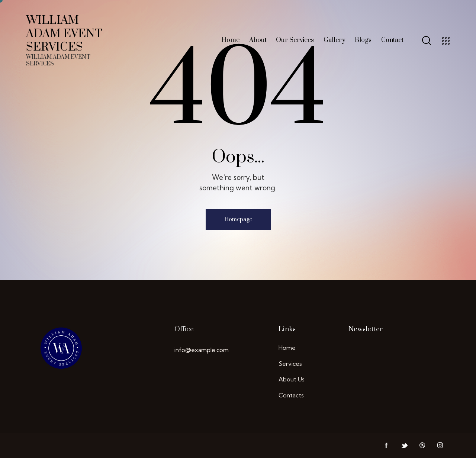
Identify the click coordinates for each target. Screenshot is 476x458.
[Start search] (426, 41)
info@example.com (202, 350)
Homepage (238, 220)
